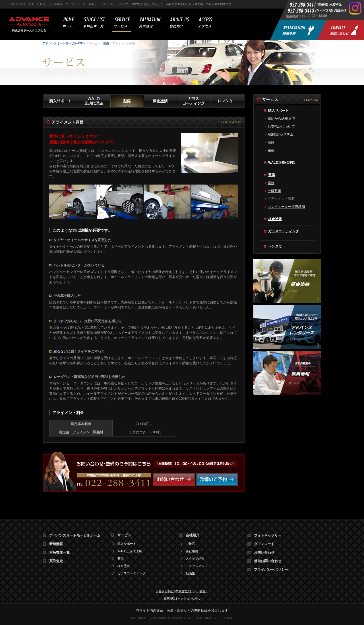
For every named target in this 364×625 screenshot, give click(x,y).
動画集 (190, 573)
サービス (124, 535)
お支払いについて (281, 127)
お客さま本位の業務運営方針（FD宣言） (182, 591)
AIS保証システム (281, 134)
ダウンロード (264, 544)
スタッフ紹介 (195, 559)
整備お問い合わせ (268, 561)
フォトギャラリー (268, 535)
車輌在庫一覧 (59, 552)
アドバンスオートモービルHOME (64, 43)
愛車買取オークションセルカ (182, 598)
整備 (106, 43)
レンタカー (277, 246)
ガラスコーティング (284, 231)
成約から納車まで (281, 119)
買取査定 (56, 561)
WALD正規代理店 (282, 163)
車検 (271, 183)
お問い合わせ (264, 552)
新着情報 (56, 544)
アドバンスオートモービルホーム (75, 535)
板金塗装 (275, 219)
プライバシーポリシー (271, 570)
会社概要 (192, 551)
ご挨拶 (190, 544)
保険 (271, 142)
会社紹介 (193, 535)
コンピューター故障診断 (286, 207)
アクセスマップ (197, 566)
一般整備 (274, 191)
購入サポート (278, 111)
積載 (271, 150)
